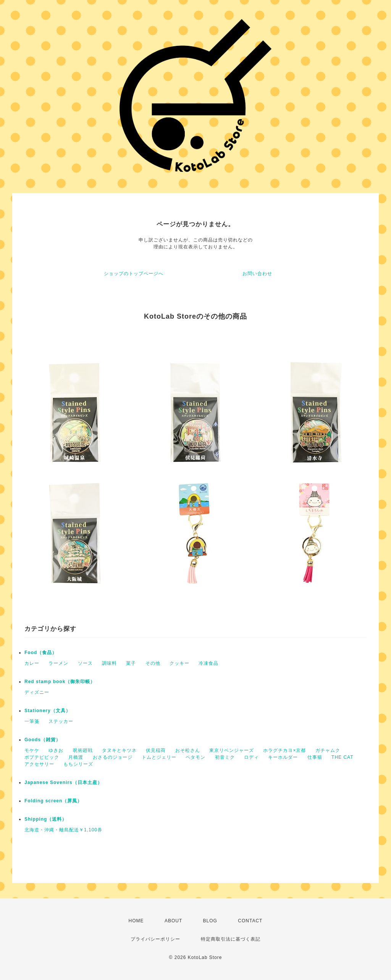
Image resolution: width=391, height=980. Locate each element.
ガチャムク (328, 750)
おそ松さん (188, 750)
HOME (136, 921)
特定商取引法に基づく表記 (231, 939)
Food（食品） (41, 653)
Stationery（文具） (48, 711)
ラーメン (58, 663)
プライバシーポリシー (155, 939)
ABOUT (173, 921)
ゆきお (56, 750)
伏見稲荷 (156, 750)
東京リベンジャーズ (232, 750)
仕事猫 (315, 757)
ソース (85, 663)
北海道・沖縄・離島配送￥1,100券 (63, 830)
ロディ (251, 757)
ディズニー (37, 692)
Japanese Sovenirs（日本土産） (63, 782)
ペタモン (195, 757)
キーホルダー (283, 757)
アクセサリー (39, 764)
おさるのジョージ (113, 757)
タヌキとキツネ (119, 750)
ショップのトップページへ (134, 274)
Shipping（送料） (46, 819)
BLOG (210, 921)
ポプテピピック (42, 757)
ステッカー (61, 721)
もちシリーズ (78, 764)
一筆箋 (32, 721)
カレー (32, 663)
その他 (153, 663)
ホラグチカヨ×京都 (284, 750)
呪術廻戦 (83, 750)
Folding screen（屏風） (53, 801)
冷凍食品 (208, 663)
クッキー (179, 663)
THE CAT (342, 757)
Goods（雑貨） (43, 740)
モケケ (32, 750)
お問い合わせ (257, 274)
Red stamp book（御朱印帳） (60, 682)
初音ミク (225, 757)
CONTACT (250, 921)
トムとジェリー (159, 757)
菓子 (131, 663)
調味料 (109, 663)
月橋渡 (76, 757)
